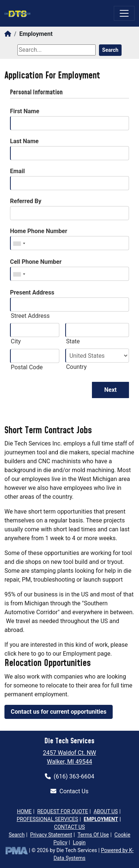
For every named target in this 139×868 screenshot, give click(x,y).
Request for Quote (62, 811)
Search (110, 50)
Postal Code (27, 367)
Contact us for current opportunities (59, 712)
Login (79, 842)
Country (76, 367)
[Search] (57, 50)
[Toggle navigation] (124, 13)
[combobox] (19, 243)
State (73, 341)
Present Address (32, 292)
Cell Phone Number (36, 262)
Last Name (24, 141)
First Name (25, 111)
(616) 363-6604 (69, 776)
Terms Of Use (93, 835)
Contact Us (69, 791)
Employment (101, 819)
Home (24, 811)
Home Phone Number (39, 231)
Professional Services (47, 819)
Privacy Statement (51, 835)
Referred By (26, 201)
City (16, 341)
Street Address (30, 316)
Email (17, 171)
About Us (106, 811)
